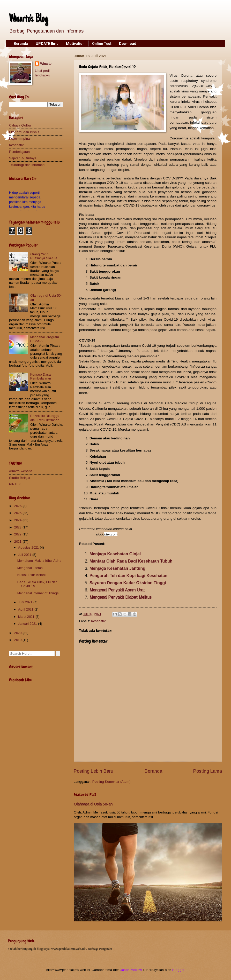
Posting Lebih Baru (94, 771)
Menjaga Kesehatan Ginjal (115, 554)
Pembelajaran (19, 152)
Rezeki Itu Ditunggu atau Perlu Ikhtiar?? (45, 418)
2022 (18, 534)
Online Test (102, 44)
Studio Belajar (20, 478)
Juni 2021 (26, 602)
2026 (18, 506)
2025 (18, 513)
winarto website (21, 471)
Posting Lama (208, 771)
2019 (18, 640)
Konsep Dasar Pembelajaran (41, 376)
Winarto (46, 64)
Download (128, 44)
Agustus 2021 (29, 547)
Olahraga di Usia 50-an (93, 804)
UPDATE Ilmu (47, 44)
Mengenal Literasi (30, 568)
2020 (18, 633)
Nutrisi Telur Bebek (31, 575)
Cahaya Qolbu (20, 125)
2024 (18, 520)
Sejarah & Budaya (23, 158)
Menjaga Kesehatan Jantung (117, 568)
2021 (18, 542)
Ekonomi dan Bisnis (24, 132)
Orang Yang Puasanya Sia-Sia (44, 256)
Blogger (178, 970)
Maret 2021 (27, 617)
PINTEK (15, 484)
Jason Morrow (131, 970)
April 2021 (26, 609)
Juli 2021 (25, 555)
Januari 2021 (28, 624)
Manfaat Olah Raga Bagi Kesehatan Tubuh (131, 561)
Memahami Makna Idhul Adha (39, 561)
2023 (18, 527)
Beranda (21, 44)
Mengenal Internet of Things (38, 593)
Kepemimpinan (20, 139)
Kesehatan (99, 621)
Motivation (75, 44)
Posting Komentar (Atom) (111, 782)
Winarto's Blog (28, 19)
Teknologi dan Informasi (27, 165)
